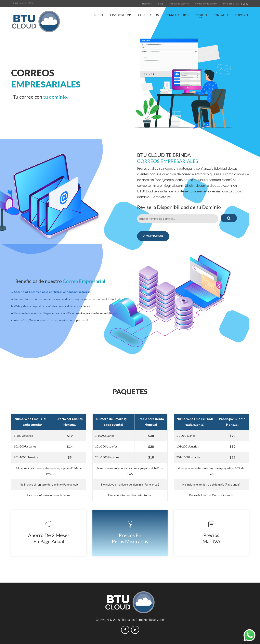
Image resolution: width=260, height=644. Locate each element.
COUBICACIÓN (149, 15)
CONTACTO (221, 15)
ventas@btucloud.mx (206, 4)
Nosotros (147, 4)
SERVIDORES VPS (121, 15)
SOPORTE (242, 15)
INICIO (98, 15)
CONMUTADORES (177, 15)
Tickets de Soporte (179, 4)
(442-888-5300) (231, 4)
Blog (160, 4)
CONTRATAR (153, 236)
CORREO (201, 15)
